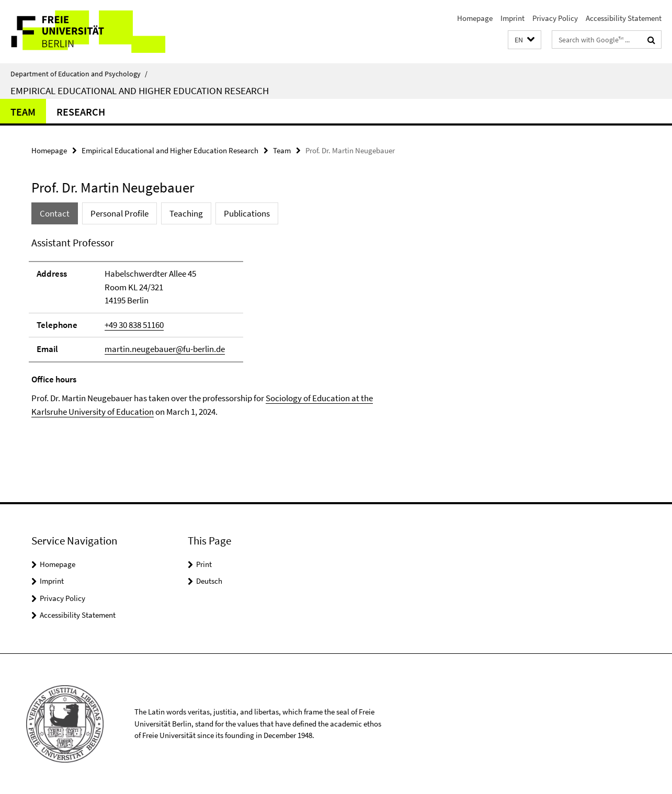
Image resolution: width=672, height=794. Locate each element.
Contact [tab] (55, 213)
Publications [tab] (247, 213)
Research (81, 112)
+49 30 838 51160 (134, 325)
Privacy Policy (555, 18)
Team (23, 112)
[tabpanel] (206, 327)
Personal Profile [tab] (119, 213)
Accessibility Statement (624, 18)
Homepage (475, 18)
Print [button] (204, 564)
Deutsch (209, 581)
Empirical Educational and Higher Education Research (140, 90)
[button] (525, 40)
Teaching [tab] (186, 213)
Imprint (512, 18)
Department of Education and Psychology (79, 74)
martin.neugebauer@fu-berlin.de (165, 349)
